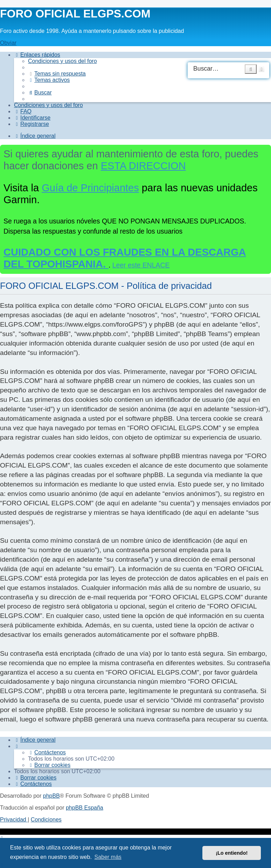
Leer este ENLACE (141, 265)
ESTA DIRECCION (143, 166)
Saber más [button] (108, 857)
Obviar (8, 43)
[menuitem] (62, 61)
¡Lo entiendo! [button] (232, 853)
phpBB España (85, 808)
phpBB (51, 796)
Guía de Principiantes (90, 188)
